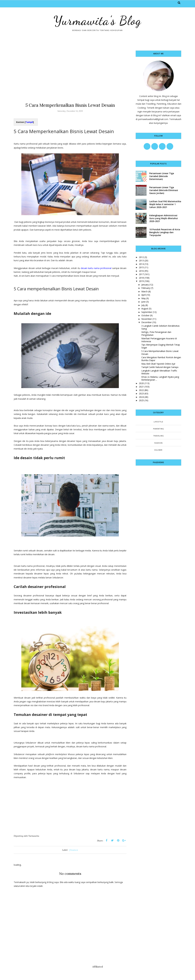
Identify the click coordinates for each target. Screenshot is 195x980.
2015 (141, 267)
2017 (141, 274)
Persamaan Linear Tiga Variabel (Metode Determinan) (162, 176)
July (143, 305)
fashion (158, 443)
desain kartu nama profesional (96, 268)
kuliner (158, 450)
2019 (141, 281)
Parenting (159, 429)
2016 (141, 271)
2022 (141, 390)
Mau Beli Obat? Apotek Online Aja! (158, 364)
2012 (141, 257)
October (145, 315)
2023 (141, 393)
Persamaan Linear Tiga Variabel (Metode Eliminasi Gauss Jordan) (164, 190)
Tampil (29, 122)
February (146, 288)
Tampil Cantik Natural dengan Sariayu (160, 367)
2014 (141, 264)
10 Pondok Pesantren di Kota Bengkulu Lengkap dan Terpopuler (165, 232)
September (147, 312)
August (145, 309)
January (145, 285)
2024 (141, 397)
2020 (141, 383)
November (147, 319)
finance (74, 850)
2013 (141, 261)
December (147, 322)
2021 (141, 387)
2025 (141, 400)
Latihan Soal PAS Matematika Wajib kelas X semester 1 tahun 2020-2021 (165, 204)
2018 (141, 278)
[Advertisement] (70, 72)
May (144, 298)
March (144, 291)
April (144, 295)
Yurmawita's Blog (97, 21)
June (144, 302)
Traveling (159, 436)
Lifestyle (158, 422)
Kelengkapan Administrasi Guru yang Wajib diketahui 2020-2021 (164, 218)
